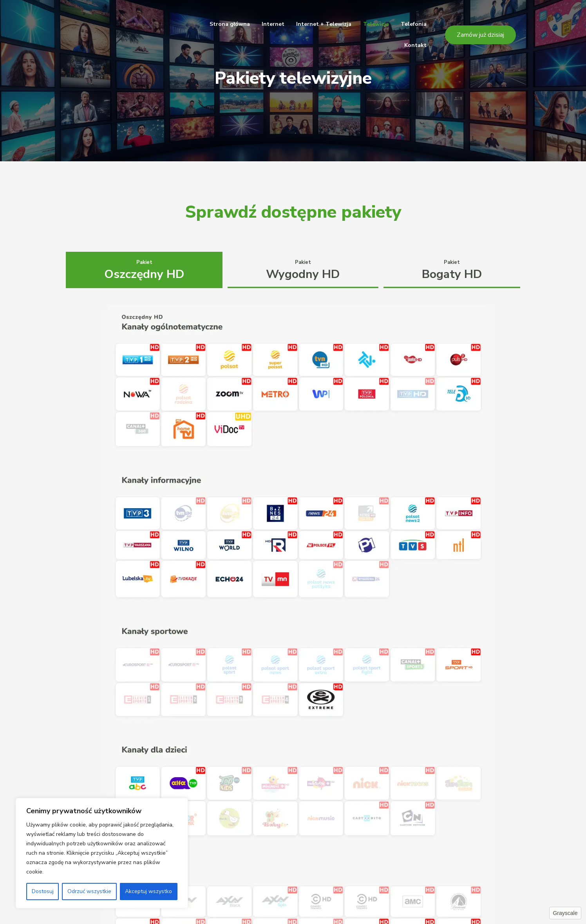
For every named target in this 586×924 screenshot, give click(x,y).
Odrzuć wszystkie (89, 891)
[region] (102, 853)
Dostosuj (43, 891)
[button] (480, 35)
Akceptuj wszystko (148, 891)
